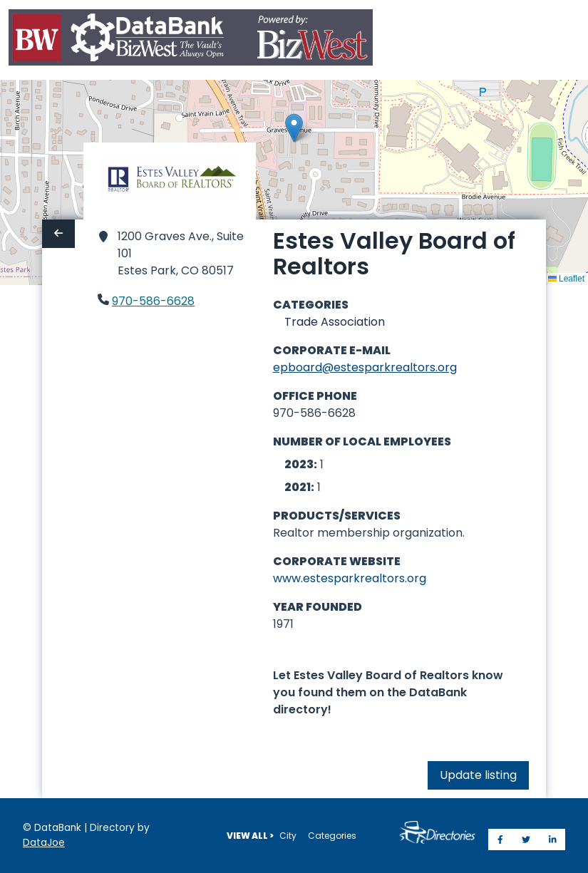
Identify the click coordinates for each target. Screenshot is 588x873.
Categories (332, 836)
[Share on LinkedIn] (553, 840)
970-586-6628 (153, 301)
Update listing (478, 775)
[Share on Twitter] (526, 840)
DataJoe (44, 843)
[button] (294, 128)
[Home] (191, 40)
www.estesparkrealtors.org (350, 578)
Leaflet (566, 279)
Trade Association (335, 322)
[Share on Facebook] (500, 840)
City (288, 836)
